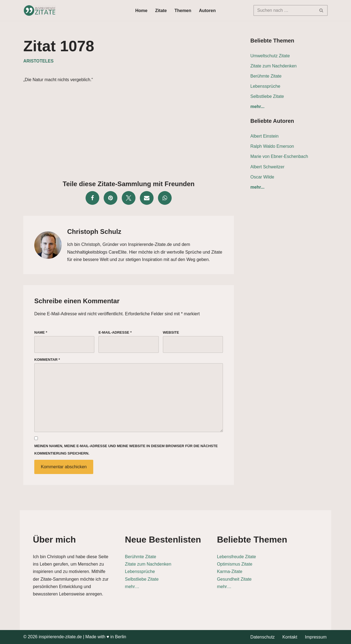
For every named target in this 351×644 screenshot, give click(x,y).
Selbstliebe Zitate (267, 96)
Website (171, 332)
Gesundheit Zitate (251, 579)
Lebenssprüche (265, 86)
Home (141, 11)
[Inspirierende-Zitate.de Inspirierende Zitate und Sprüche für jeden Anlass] (40, 10)
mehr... (257, 107)
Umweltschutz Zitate (270, 56)
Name (41, 332)
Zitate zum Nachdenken (274, 66)
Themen (183, 11)
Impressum (316, 637)
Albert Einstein (264, 136)
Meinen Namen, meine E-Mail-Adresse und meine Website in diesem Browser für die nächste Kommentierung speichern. (126, 450)
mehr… (137, 587)
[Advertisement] (129, 130)
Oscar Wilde (262, 177)
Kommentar (47, 360)
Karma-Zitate (247, 571)
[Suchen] (284, 10)
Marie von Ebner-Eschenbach (279, 157)
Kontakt (290, 637)
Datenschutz (263, 637)
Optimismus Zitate (252, 564)
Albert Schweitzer (268, 167)
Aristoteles (39, 61)
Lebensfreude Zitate (254, 557)
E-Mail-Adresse (115, 332)
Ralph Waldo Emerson (272, 147)
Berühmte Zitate (266, 76)
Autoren (207, 11)
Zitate (161, 11)
